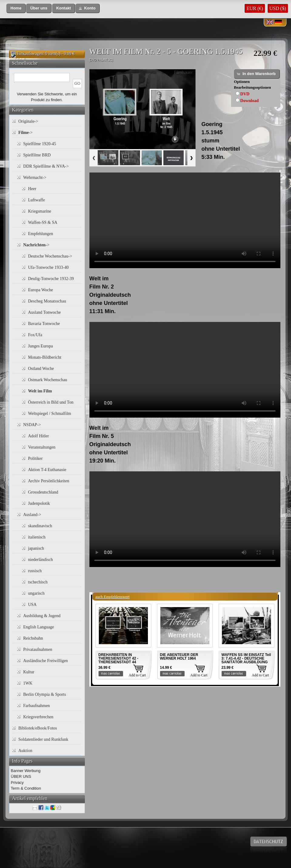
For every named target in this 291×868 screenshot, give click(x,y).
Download (250, 101)
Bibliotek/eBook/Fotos (38, 728)
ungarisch (36, 593)
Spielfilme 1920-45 (40, 144)
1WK (28, 683)
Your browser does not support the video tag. (185, 220)
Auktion (25, 751)
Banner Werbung (26, 771)
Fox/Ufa (35, 335)
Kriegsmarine (40, 211)
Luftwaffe (37, 200)
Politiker (35, 458)
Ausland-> (32, 515)
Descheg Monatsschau (47, 301)
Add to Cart (137, 675)
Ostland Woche (41, 369)
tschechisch (38, 582)
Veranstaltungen (42, 447)
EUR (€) (255, 8)
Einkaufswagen (30, 54)
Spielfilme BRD (37, 155)
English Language (39, 627)
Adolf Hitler (39, 436)
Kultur (29, 672)
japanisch (36, 548)
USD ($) (278, 8)
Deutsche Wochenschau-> (50, 256)
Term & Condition (26, 788)
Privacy (17, 783)
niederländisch (41, 560)
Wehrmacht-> (35, 178)
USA (32, 605)
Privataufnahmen (38, 649)
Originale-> (28, 121)
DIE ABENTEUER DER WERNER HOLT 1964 (179, 657)
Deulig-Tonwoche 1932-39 (51, 279)
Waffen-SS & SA (43, 222)
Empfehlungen (41, 234)
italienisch (37, 537)
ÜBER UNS (21, 776)
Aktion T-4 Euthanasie (47, 470)
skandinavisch (40, 526)
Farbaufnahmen (37, 706)
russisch (35, 571)
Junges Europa (41, 346)
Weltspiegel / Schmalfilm (50, 413)
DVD (245, 94)
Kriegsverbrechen (38, 717)
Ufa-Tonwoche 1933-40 (48, 267)
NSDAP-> (32, 425)
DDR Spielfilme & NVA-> (46, 166)
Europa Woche (41, 290)
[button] (16, 8)
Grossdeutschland (43, 492)
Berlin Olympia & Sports (45, 694)
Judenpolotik (39, 503)
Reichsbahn (33, 638)
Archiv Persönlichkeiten (49, 481)
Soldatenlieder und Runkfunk (43, 739)
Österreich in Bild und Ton (51, 402)
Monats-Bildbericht (45, 357)
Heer (32, 189)
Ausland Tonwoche (45, 312)
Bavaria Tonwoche (44, 324)
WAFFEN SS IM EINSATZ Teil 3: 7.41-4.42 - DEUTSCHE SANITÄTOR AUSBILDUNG (246, 658)
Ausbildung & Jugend (42, 616)
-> (26, 133)
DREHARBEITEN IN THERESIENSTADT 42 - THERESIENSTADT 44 (119, 658)
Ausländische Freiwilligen (46, 661)
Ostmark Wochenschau (48, 380)
